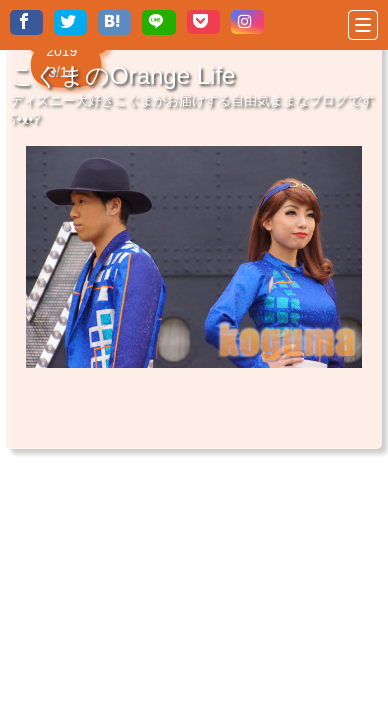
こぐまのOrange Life (122, 75)
